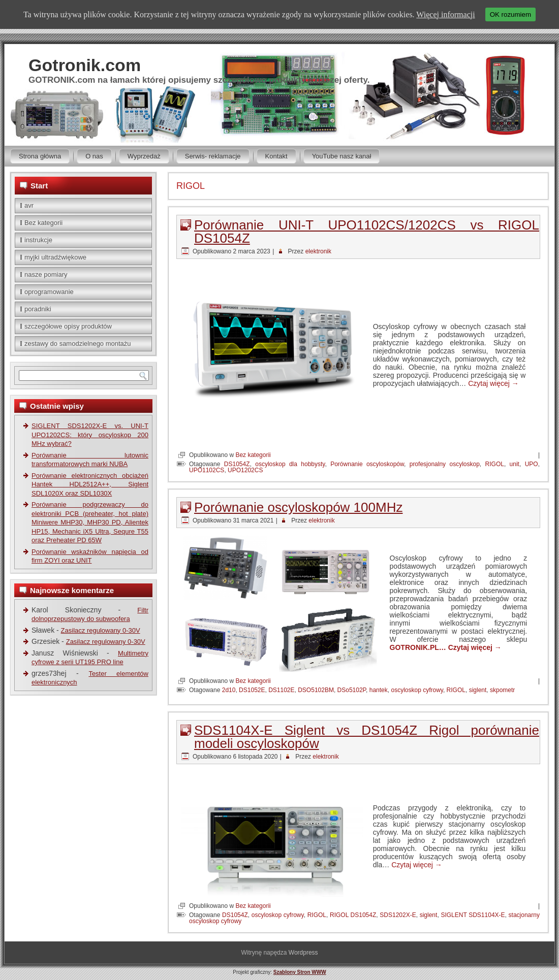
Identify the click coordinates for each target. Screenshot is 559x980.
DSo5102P (352, 690)
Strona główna (40, 156)
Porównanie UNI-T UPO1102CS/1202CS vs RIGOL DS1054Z (367, 232)
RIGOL (495, 464)
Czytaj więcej (493, 383)
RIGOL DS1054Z (353, 915)
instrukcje (38, 240)
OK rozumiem (510, 14)
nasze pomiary (46, 274)
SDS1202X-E (398, 915)
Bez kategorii (43, 223)
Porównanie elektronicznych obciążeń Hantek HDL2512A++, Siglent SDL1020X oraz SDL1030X (90, 484)
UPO (532, 464)
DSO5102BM (316, 690)
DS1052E (252, 690)
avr (29, 205)
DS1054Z (237, 464)
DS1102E (281, 690)
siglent (478, 690)
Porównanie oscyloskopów (367, 464)
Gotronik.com (85, 65)
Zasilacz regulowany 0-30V (101, 630)
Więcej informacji (445, 14)
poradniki (38, 309)
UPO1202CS (245, 470)
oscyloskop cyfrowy (417, 690)
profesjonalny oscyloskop (445, 464)
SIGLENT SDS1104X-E (473, 915)
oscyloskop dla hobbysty (290, 464)
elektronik (318, 251)
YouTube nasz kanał (342, 156)
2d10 (229, 690)
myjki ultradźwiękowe (55, 257)
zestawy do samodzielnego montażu (78, 344)
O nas (94, 156)
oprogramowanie (49, 292)
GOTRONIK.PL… (419, 647)
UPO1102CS (207, 470)
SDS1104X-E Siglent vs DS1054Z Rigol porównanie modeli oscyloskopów (367, 737)
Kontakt (276, 156)
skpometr (502, 690)
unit (515, 464)
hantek (379, 690)
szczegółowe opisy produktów (68, 326)
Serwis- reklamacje (213, 156)
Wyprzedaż (144, 156)
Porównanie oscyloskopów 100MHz (298, 507)
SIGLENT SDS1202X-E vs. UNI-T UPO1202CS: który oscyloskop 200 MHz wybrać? (90, 435)
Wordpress (303, 953)
